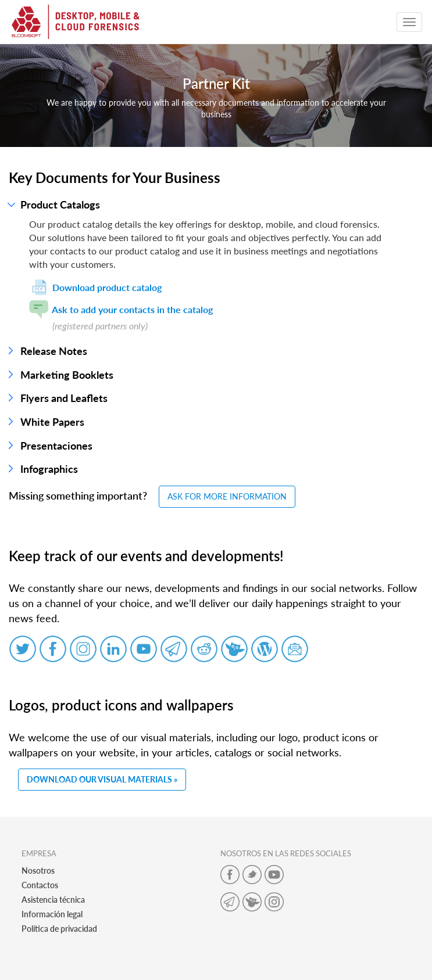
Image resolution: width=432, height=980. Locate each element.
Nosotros (38, 870)
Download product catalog (95, 287)
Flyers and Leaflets (64, 398)
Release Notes (54, 351)
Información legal (52, 914)
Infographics (49, 469)
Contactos (40, 885)
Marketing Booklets (67, 375)
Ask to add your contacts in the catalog (121, 309)
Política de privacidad (59, 929)
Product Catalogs (60, 204)
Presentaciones (56, 446)
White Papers (52, 422)
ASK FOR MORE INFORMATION (227, 496)
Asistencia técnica (53, 900)
